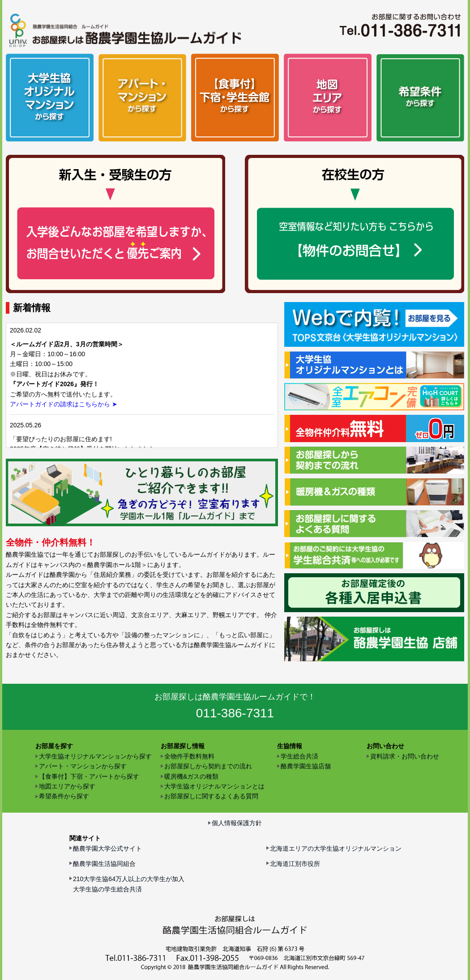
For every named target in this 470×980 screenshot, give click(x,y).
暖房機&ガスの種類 (191, 776)
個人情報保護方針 (237, 823)
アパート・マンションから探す (83, 766)
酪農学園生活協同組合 (104, 864)
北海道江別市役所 (295, 864)
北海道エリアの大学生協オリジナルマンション (336, 848)
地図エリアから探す (67, 786)
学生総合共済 (299, 756)
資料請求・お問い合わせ (405, 756)
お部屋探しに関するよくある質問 (211, 796)
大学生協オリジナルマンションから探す (95, 756)
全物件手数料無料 (189, 756)
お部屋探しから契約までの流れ (208, 766)
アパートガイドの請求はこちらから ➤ (64, 404)
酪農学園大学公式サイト (107, 848)
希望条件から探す (64, 796)
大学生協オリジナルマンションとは (214, 786)
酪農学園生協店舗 (306, 766)
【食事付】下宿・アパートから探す (89, 776)
